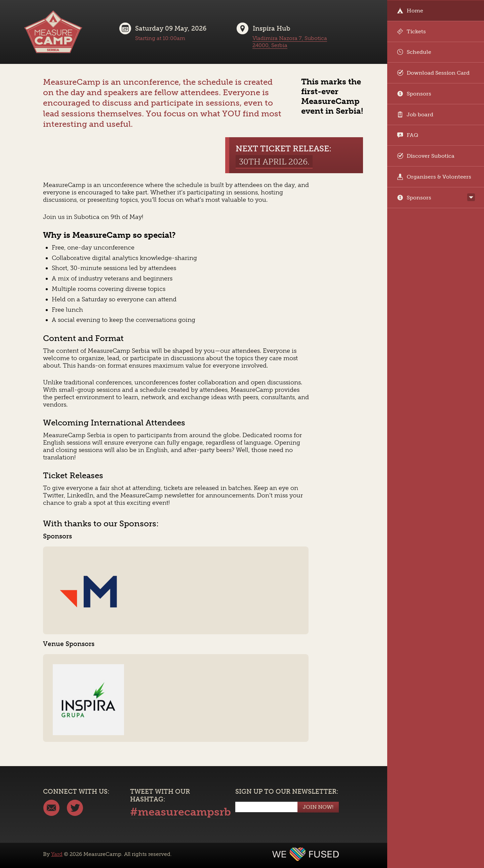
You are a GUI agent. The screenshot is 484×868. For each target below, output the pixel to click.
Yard (57, 854)
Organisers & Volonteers (434, 177)
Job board (415, 115)
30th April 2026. (274, 162)
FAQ (408, 135)
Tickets (411, 31)
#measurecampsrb (180, 812)
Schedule (414, 52)
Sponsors (414, 94)
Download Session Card (433, 73)
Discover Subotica (426, 156)
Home (410, 11)
